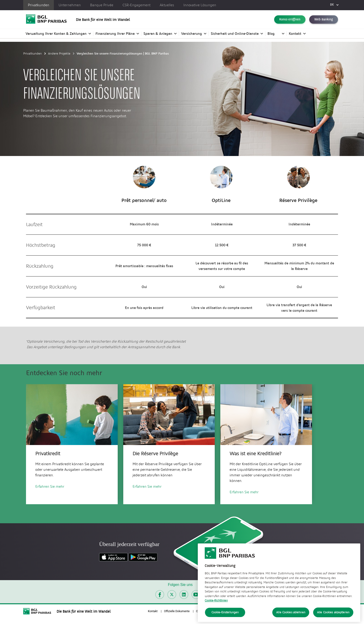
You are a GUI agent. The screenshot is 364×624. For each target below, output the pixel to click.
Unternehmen (70, 5)
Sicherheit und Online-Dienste (235, 34)
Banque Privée (102, 5)
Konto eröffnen (290, 19)
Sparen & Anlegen (158, 34)
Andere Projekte (59, 53)
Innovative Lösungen (200, 5)
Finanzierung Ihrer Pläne (115, 34)
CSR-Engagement (136, 5)
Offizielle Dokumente (177, 611)
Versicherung (192, 34)
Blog (271, 34)
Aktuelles (167, 5)
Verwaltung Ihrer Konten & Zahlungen (56, 34)
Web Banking (324, 19)
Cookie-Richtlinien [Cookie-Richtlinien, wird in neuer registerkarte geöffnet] (216, 615)
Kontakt (295, 34)
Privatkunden (39, 5)
